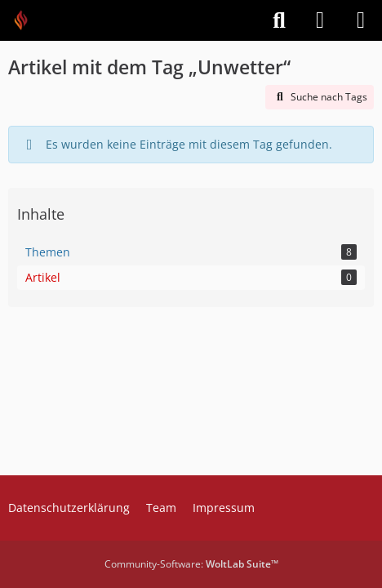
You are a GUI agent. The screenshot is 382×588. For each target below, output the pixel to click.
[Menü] (361, 20)
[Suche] (279, 20)
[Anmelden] (320, 20)
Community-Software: (191, 564)
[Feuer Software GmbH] (27, 20)
